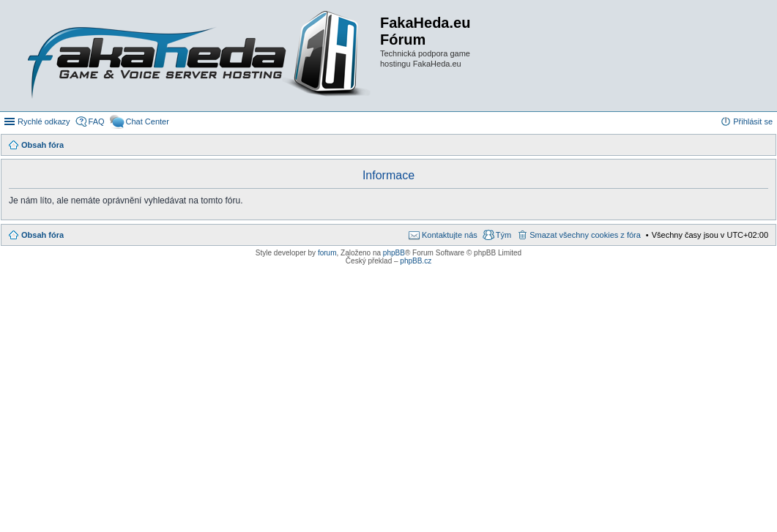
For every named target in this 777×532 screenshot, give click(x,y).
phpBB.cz (416, 261)
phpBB (394, 253)
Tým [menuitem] (503, 235)
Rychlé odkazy (44, 121)
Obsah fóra (42, 235)
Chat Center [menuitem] (148, 121)
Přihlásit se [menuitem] (753, 121)
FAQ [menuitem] (97, 121)
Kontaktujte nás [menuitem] (450, 235)
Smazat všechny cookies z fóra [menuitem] (585, 235)
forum (327, 253)
